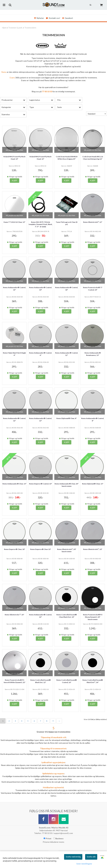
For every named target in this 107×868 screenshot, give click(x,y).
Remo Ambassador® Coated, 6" (40, 354)
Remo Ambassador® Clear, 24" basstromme (67, 485)
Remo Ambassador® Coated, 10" (40, 289)
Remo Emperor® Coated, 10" (40, 484)
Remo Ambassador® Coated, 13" (40, 420)
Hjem (4, 28)
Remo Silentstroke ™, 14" (14, 615)
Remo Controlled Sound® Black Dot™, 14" (93, 681)
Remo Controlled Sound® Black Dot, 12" (41, 681)
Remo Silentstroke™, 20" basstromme (67, 550)
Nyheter (39, 18)
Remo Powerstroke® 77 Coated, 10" (93, 289)
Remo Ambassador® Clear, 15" (14, 484)
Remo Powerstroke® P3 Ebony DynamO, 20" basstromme (93, 617)
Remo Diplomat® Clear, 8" (67, 418)
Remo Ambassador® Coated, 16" (14, 420)
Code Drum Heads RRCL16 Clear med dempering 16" (93, 158)
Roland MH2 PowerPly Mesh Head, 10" (14, 158)
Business (58, 838)
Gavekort (68, 18)
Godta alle (91, 857)
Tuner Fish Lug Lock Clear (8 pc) (67, 223)
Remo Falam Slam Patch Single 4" (14, 354)
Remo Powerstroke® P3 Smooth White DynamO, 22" (14, 681)
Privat (47, 838)
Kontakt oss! (53, 18)
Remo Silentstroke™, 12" (93, 222)
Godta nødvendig (73, 857)
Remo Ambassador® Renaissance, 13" (93, 354)
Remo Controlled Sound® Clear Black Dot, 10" (67, 616)
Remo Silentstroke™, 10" (93, 549)
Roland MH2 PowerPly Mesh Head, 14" (40, 158)
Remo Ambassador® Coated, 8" (93, 420)
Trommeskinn (30, 28)
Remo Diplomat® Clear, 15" (93, 484)
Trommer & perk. (15, 28)
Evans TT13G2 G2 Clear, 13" (14, 222)
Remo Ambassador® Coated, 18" (67, 289)
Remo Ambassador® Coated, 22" (40, 616)
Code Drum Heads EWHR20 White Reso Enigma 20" (67, 158)
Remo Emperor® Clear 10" (41, 549)
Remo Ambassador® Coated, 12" (67, 354)
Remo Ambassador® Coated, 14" (14, 289)
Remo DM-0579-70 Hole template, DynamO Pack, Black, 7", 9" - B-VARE (41, 224)
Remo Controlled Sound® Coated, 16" (67, 681)
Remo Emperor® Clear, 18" (14, 549)
